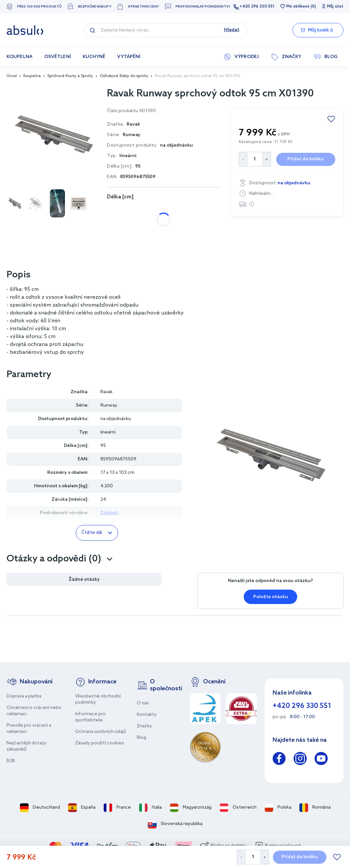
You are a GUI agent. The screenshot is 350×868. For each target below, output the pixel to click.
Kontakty (147, 715)
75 (140, 211)
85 (162, 211)
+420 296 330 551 (257, 7)
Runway (132, 135)
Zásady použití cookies (100, 743)
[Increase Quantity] (265, 857)
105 (118, 228)
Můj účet (335, 7)
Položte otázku (271, 597)
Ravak (106, 392)
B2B (11, 761)
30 (117, 211)
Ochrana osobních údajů (101, 732)
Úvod (12, 76)
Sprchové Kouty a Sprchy (70, 76)
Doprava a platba (24, 696)
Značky (144, 726)
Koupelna (32, 76)
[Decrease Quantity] (241, 857)
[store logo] (25, 30)
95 (185, 211)
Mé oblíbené (298, 7)
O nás (143, 703)
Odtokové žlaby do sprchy (124, 76)
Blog (142, 738)
